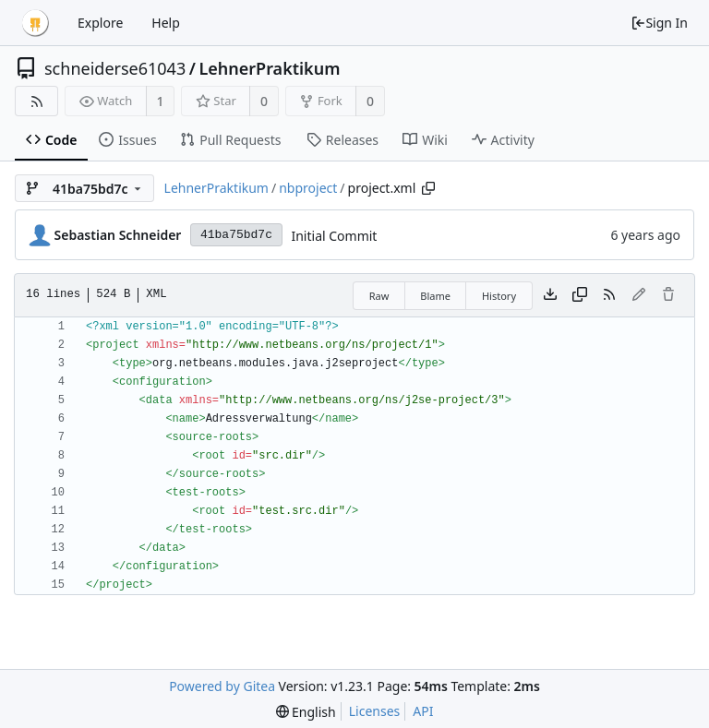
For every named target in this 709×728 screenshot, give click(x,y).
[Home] (35, 23)
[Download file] (550, 295)
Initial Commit (334, 236)
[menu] (306, 712)
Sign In (659, 23)
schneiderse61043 (115, 68)
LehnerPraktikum (269, 68)
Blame (435, 296)
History (499, 296)
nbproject (308, 188)
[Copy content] (580, 295)
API (423, 711)
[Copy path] (428, 188)
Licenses (375, 711)
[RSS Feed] (36, 101)
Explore (100, 23)
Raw (379, 296)
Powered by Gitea (222, 686)
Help (166, 23)
